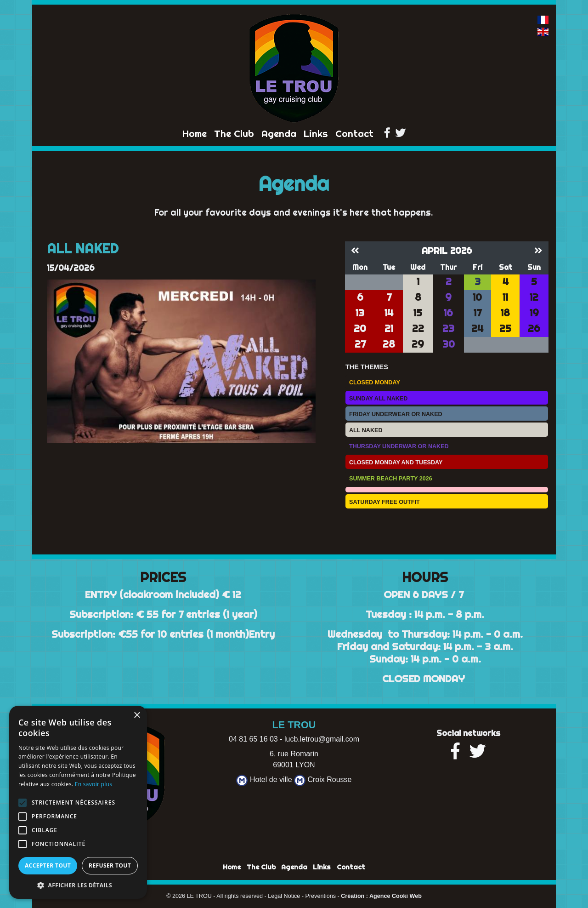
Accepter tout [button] (48, 865)
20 (360, 328)
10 (477, 297)
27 (360, 344)
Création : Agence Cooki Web (381, 896)
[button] (78, 885)
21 (389, 328)
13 (360, 313)
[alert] (78, 802)
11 (505, 297)
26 (534, 328)
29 (418, 344)
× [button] (137, 716)
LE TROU (199, 896)
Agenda (279, 134)
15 (418, 313)
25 (505, 328)
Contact (354, 134)
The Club (234, 134)
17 (478, 313)
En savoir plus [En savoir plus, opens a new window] (93, 784)
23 (448, 328)
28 (389, 344)
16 (448, 313)
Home (195, 134)
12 (534, 297)
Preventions (321, 896)
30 (449, 344)
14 (389, 313)
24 (477, 328)
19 (534, 313)
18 (505, 313)
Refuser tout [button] (110, 865)
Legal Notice (284, 896)
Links (316, 134)
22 (418, 328)
